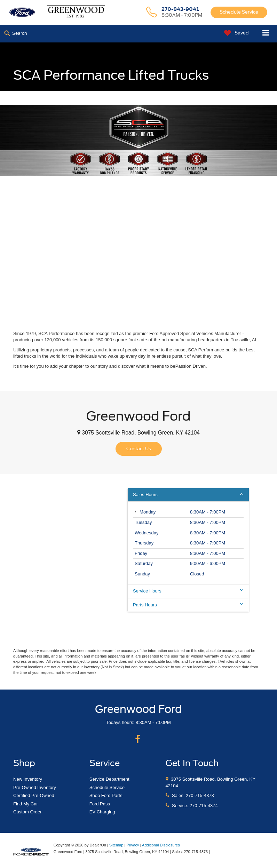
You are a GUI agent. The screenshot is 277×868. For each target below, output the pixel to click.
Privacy (133, 845)
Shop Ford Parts (106, 795)
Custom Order (27, 812)
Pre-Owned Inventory (35, 787)
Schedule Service (239, 12)
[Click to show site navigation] (266, 34)
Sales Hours (188, 494)
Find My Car (26, 804)
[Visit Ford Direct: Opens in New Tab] (213, 852)
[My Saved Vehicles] (235, 33)
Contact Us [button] (139, 449)
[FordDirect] (31, 851)
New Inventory (28, 779)
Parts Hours (188, 605)
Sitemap (116, 845)
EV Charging (102, 812)
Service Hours (188, 591)
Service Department (109, 779)
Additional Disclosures (161, 845)
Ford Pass (100, 804)
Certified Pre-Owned (34, 795)
